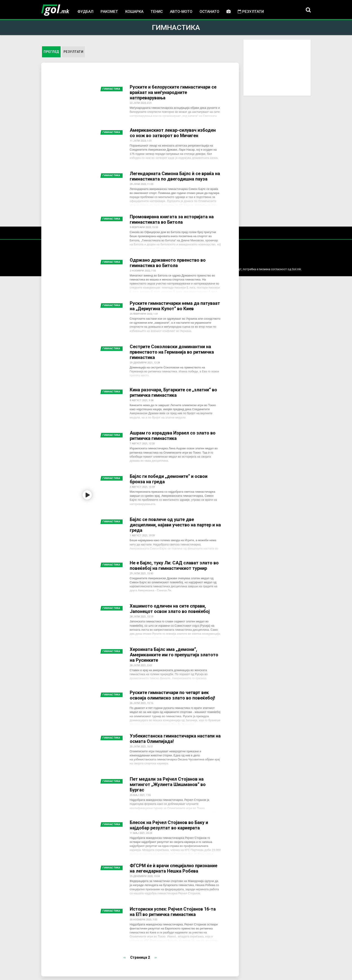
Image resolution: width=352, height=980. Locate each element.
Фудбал (85, 11)
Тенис (157, 11)
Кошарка (134, 11)
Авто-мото (181, 11)
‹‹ (125, 957)
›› (156, 957)
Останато (209, 11)
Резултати (251, 11)
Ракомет (109, 11)
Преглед (52, 51)
